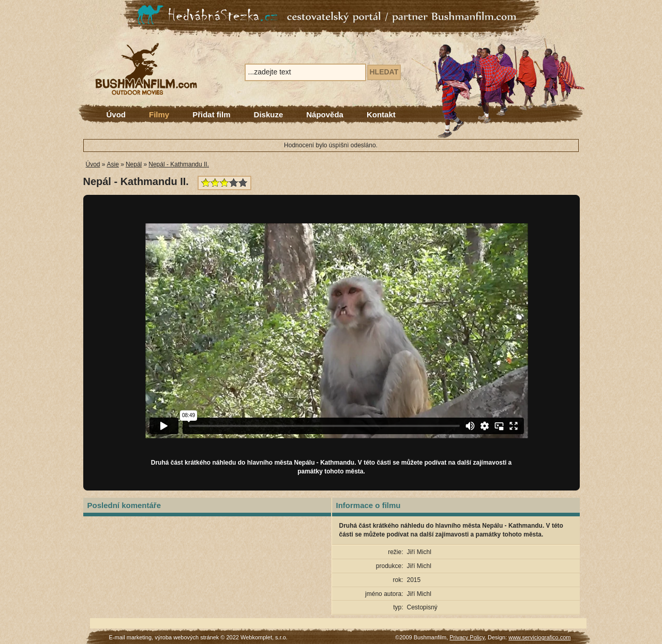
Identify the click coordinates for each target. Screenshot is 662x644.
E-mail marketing (131, 637)
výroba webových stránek (187, 637)
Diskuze (269, 114)
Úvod (116, 114)
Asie (113, 164)
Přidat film (211, 114)
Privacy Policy (467, 637)
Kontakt (381, 114)
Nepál (134, 164)
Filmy (159, 114)
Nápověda (325, 114)
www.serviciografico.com (539, 637)
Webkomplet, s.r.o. (264, 637)
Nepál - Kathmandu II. (179, 164)
